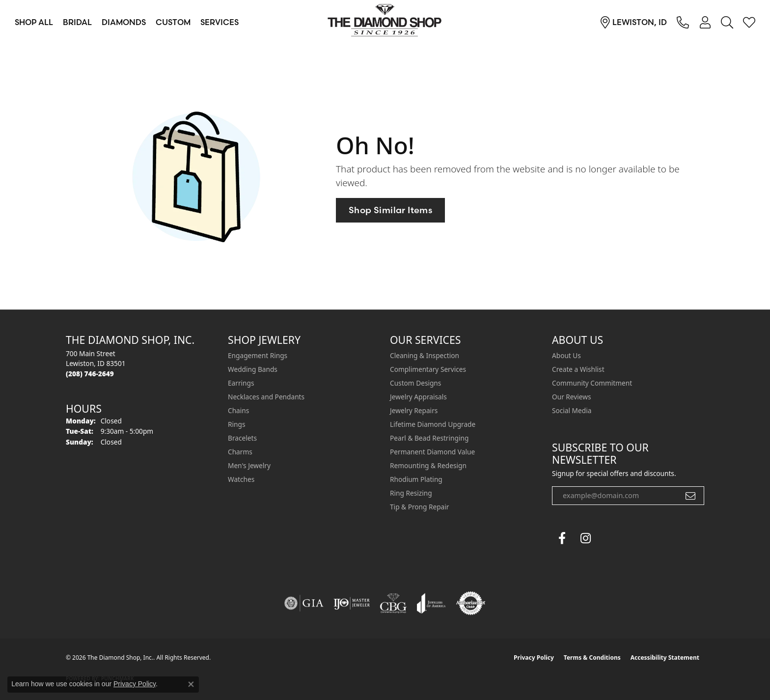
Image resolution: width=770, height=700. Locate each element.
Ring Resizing (411, 493)
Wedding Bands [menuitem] (253, 369)
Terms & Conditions (592, 658)
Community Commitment (592, 383)
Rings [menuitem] (236, 424)
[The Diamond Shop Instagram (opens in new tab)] (609, 538)
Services (220, 22)
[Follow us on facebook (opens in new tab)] (562, 538)
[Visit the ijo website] (352, 603)
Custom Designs (415, 383)
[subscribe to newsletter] (690, 496)
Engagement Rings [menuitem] (258, 355)
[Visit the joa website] (431, 603)
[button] (705, 22)
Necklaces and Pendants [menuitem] (266, 397)
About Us (566, 355)
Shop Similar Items (390, 210)
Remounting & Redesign (428, 465)
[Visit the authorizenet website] (471, 603)
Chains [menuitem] (238, 410)
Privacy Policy (534, 658)
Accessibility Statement (665, 658)
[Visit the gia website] (304, 603)
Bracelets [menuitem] (242, 438)
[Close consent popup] (191, 684)
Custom (173, 22)
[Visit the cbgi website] (393, 603)
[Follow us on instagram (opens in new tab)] (585, 538)
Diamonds (124, 22)
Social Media (572, 410)
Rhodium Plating (416, 479)
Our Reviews (571, 397)
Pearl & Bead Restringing (429, 438)
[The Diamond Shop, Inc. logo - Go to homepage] (385, 22)
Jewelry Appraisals (418, 397)
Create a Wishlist (578, 369)
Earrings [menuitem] (241, 383)
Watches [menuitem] (241, 479)
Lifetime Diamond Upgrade (433, 424)
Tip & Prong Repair (419, 507)
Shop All (34, 22)
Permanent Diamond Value (432, 452)
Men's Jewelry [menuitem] (249, 465)
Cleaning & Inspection (425, 355)
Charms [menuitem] (240, 452)
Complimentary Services (428, 369)
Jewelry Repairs (414, 410)
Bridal (77, 22)
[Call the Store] (90, 374)
